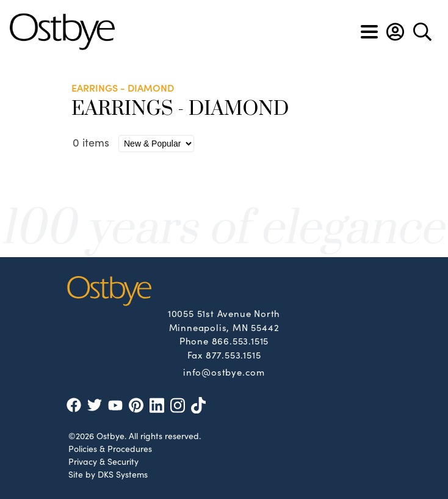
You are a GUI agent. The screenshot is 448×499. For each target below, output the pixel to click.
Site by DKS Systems (108, 474)
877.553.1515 (233, 355)
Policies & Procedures (110, 448)
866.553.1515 (240, 341)
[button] (395, 32)
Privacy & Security (103, 461)
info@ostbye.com (224, 371)
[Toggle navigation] (369, 32)
